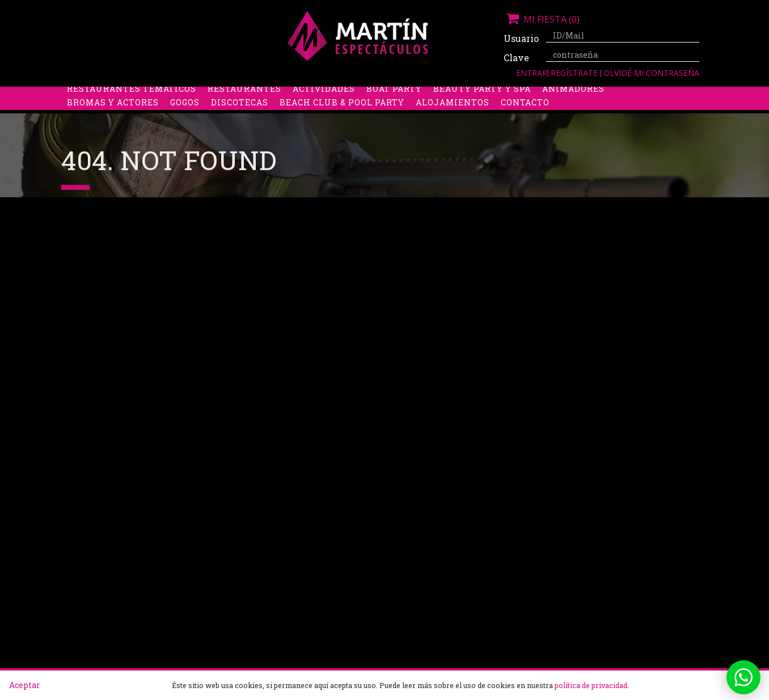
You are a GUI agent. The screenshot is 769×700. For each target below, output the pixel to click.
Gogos (185, 122)
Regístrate (575, 73)
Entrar (532, 73)
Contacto (525, 122)
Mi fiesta (542, 19)
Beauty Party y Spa (482, 108)
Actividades (324, 108)
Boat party (394, 108)
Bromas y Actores (113, 122)
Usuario (521, 38)
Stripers (444, 94)
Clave (516, 58)
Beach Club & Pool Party (342, 122)
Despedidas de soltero (251, 94)
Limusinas (599, 94)
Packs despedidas (365, 94)
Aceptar (25, 685)
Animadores (573, 108)
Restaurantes (244, 108)
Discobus (537, 94)
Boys (490, 94)
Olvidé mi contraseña (651, 73)
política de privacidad (591, 685)
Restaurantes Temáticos (132, 108)
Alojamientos (453, 122)
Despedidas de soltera (124, 94)
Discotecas (240, 122)
